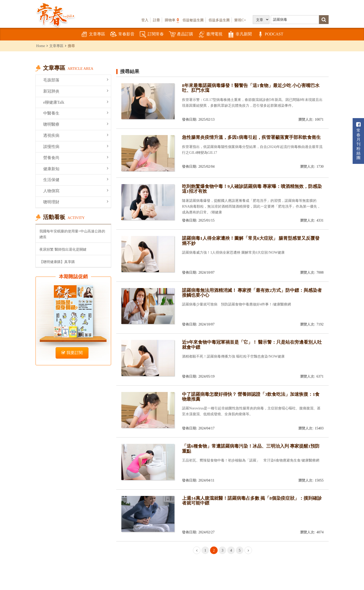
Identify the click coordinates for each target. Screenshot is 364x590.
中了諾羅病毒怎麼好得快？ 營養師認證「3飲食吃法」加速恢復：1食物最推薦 (251, 397)
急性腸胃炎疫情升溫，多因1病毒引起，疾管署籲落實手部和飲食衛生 (251, 137)
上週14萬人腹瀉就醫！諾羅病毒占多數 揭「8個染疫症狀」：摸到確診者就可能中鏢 (252, 501)
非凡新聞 (240, 35)
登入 (145, 20)
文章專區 (93, 35)
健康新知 (76, 169)
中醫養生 (76, 113)
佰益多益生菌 (219, 20)
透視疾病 (76, 135)
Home (41, 46)
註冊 (156, 20)
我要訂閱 (72, 353)
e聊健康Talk (76, 102)
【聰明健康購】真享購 (57, 262)
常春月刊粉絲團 (358, 141)
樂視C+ (240, 20)
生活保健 (76, 179)
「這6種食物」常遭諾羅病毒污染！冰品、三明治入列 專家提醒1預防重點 (251, 449)
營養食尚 (76, 157)
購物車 (172, 20)
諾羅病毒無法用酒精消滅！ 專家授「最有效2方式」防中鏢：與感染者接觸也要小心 (252, 293)
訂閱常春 (152, 35)
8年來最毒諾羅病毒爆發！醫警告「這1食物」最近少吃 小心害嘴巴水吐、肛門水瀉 (251, 88)
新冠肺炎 (76, 91)
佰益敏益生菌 (193, 20)
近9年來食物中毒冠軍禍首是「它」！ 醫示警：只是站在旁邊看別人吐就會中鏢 (252, 345)
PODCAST (270, 35)
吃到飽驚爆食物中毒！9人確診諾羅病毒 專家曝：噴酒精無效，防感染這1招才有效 (252, 189)
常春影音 (122, 35)
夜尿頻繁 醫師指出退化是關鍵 (63, 249)
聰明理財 (76, 202)
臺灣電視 (210, 35)
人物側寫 (76, 191)
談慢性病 (76, 146)
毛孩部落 (76, 80)
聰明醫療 (76, 124)
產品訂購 (181, 35)
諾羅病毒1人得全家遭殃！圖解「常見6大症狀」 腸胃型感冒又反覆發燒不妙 (251, 241)
